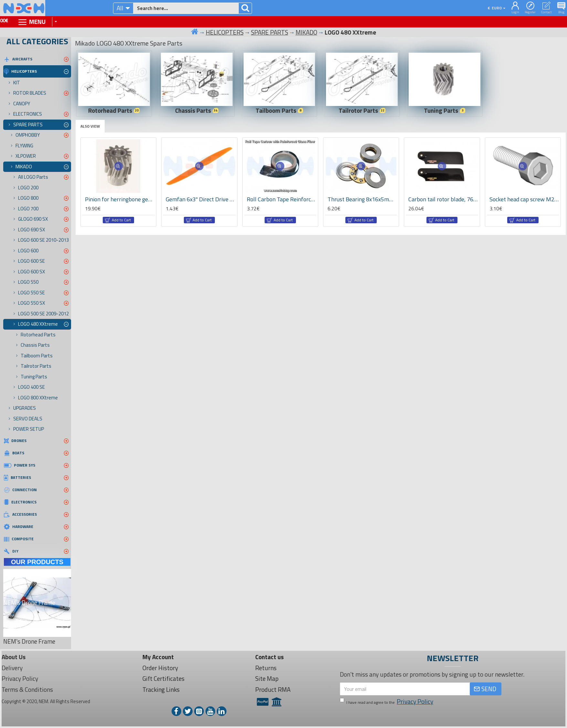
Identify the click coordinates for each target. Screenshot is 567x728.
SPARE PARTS (270, 32)
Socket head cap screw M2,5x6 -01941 (524, 199)
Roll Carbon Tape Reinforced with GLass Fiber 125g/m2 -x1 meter (282, 199)
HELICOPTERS (225, 32)
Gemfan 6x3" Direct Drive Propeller (200, 199)
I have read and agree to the (387, 702)
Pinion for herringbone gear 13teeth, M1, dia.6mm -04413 (120, 199)
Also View (90, 126)
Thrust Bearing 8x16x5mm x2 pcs (362, 199)
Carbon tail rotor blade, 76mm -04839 (443, 199)
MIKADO (306, 32)
